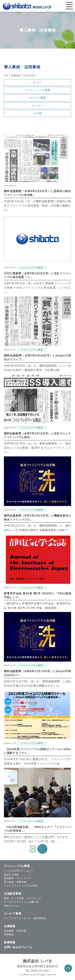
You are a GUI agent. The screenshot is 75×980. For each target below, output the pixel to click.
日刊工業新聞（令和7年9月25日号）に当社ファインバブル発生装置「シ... (37, 275)
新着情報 (10, 942)
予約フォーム (11, 906)
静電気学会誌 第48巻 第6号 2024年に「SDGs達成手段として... (37, 595)
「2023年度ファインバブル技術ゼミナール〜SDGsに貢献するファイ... (37, 751)
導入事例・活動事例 (15, 882)
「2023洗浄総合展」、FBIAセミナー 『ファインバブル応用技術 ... (37, 829)
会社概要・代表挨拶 (15, 931)
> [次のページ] (42, 849)
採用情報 (9, 934)
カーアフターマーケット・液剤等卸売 (25, 918)
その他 (37, 113)
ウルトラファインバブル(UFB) (21, 886)
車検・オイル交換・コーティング (23, 898)
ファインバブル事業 (37, 90)
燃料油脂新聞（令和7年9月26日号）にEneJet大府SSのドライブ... (37, 357)
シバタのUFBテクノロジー (19, 871)
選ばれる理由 (11, 874)
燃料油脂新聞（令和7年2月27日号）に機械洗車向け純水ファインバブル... (37, 517)
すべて (37, 82)
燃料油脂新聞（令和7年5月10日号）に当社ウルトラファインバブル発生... (37, 435)
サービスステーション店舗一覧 (21, 902)
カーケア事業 (37, 98)
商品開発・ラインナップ (18, 878)
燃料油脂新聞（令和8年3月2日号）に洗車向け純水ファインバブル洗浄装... (37, 193)
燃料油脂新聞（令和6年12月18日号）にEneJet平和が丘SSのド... (37, 673)
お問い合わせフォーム (18, 947)
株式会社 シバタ (38, 961)
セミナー (38, 106)
